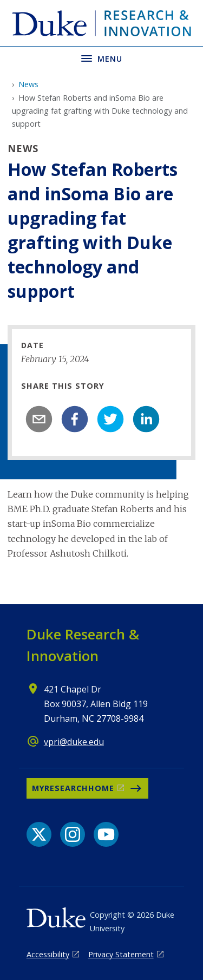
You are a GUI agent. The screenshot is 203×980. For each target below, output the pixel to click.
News (28, 84)
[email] (39, 419)
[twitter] (110, 419)
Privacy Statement (121, 954)
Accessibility (48, 954)
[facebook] (75, 419)
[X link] (39, 834)
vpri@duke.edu (74, 742)
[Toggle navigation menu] (101, 58)
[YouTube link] (106, 834)
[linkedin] (146, 419)
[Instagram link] (73, 834)
